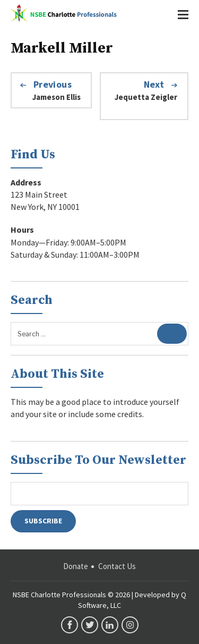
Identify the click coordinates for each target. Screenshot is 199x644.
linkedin (110, 625)
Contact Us (117, 566)
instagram (130, 625)
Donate (76, 566)
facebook (70, 625)
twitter (90, 625)
